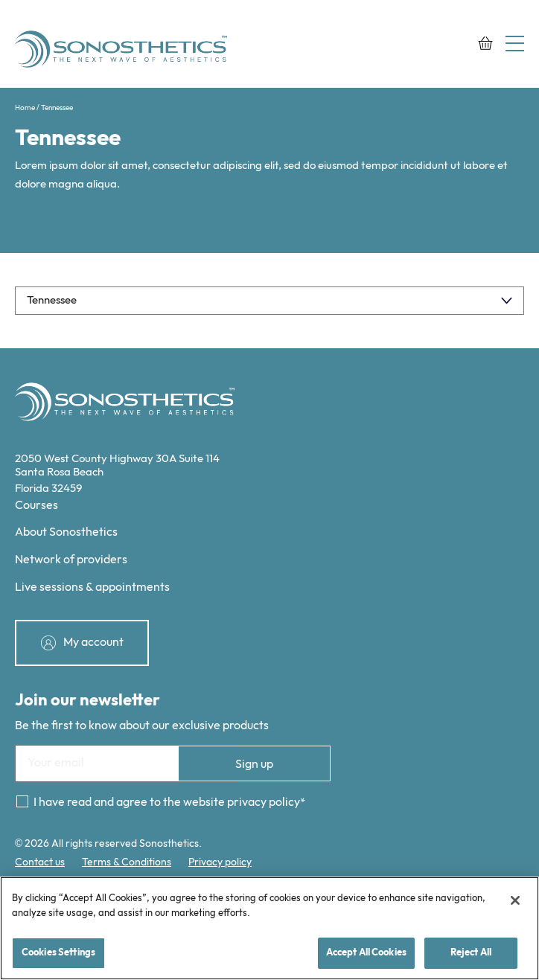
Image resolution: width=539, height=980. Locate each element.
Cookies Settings (58, 952)
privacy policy (264, 803)
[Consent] (22, 801)
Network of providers (71, 560)
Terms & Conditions (127, 862)
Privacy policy (220, 862)
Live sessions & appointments (92, 587)
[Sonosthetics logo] (123, 51)
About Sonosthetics (66, 532)
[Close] (515, 900)
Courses (36, 506)
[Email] (127, 763)
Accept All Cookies (366, 952)
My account (93, 642)
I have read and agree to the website (167, 803)
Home (25, 108)
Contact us (40, 862)
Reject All (471, 952)
